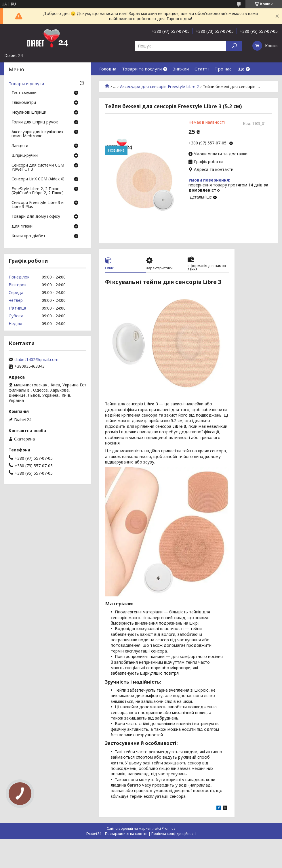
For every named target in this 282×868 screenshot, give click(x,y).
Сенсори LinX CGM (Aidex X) (38, 179)
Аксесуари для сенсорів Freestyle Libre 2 (159, 87)
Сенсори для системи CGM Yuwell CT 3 (38, 167)
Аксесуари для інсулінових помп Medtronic (37, 134)
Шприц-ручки (25, 156)
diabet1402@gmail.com (36, 360)
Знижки (181, 69)
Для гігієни (22, 226)
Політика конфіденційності (174, 834)
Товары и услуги (26, 83)
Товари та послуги (142, 69)
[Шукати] (234, 46)
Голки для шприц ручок (35, 122)
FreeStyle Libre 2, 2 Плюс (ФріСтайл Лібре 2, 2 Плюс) (38, 191)
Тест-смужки (24, 93)
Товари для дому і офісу (36, 217)
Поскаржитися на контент (126, 834)
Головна (108, 69)
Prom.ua (169, 828)
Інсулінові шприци (29, 112)
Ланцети (20, 146)
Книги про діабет (28, 236)
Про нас (223, 69)
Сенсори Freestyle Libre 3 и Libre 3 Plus (38, 205)
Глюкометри (24, 103)
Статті (202, 69)
